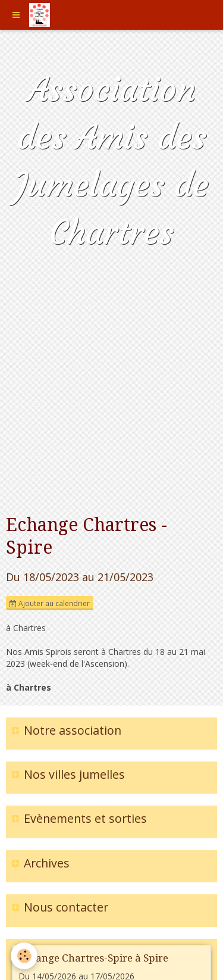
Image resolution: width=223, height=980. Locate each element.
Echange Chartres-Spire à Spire (93, 958)
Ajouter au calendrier (50, 603)
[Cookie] (24, 956)
